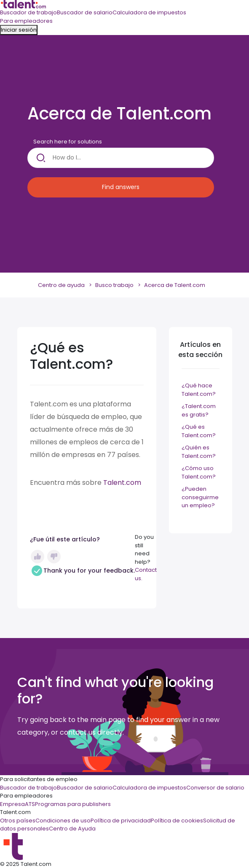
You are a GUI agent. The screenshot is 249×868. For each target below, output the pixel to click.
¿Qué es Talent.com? (199, 431)
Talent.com (122, 483)
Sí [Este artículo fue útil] (37, 557)
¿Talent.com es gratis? (199, 410)
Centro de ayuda (61, 285)
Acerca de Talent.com (175, 285)
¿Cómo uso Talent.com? (199, 472)
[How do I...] (121, 158)
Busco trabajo (114, 285)
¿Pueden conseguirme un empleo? (200, 497)
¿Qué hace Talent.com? (199, 390)
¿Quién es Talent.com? (199, 452)
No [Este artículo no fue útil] (54, 557)
